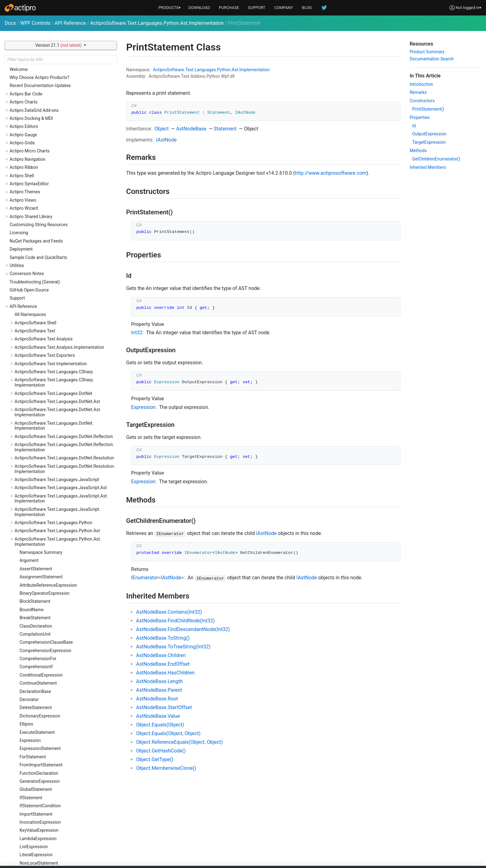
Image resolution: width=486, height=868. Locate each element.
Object (161, 129)
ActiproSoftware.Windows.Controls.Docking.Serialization (57, 785)
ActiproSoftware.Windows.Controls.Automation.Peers (61, 634)
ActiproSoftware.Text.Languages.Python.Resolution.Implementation (65, 420)
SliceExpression (35, 268)
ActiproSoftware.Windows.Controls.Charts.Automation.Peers (56, 690)
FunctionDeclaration (39, 96)
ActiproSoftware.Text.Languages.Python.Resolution (64, 409)
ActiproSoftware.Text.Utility (41, 607)
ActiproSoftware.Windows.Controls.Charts (55, 680)
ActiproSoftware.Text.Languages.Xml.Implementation (51, 471)
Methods (418, 151)
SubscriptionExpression (42, 309)
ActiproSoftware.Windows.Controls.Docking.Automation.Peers (57, 758)
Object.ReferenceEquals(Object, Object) (179, 742)
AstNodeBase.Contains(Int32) (169, 612)
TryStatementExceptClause (46, 325)
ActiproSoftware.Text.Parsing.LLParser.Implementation (52, 547)
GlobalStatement (36, 112)
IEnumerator (145, 578)
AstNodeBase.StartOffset (164, 707)
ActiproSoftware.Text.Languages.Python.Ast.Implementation (157, 23)
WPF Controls (35, 23)
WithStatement (34, 358)
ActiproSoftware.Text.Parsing (43, 498)
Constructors (422, 101)
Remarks (418, 92)
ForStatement (33, 80)
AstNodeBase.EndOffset (163, 664)
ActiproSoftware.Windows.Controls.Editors (56, 796)
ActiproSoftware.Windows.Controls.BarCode (57, 645)
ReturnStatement (36, 243)
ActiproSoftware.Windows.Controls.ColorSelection (63, 717)
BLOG (307, 8)
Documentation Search (432, 59)
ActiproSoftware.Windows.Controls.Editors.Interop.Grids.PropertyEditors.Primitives (64, 860)
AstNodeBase (191, 129)
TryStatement (33, 317)
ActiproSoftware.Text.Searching (45, 566)
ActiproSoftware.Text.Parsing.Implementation (59, 506)
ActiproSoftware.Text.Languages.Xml (51, 447)
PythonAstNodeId (37, 227)
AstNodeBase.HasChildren (165, 673)
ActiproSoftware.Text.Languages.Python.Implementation (54, 377)
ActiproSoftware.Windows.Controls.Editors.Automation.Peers (56, 807)
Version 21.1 (59, 45)
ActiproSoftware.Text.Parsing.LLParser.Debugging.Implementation (63, 534)
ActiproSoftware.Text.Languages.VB (49, 431)
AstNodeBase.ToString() (163, 638)
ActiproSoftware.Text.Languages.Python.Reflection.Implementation (64, 398)
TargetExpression (429, 142)
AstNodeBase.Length (159, 681)
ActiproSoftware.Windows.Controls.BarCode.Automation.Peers (58, 656)
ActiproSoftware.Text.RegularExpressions (55, 558)
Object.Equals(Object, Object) (168, 733)
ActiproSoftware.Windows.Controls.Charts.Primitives (66, 709)
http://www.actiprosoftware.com (331, 173)
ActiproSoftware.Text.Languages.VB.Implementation (65, 439)
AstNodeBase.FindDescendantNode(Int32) (183, 629)
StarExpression (34, 284)
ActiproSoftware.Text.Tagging (43, 582)
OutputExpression (429, 134)
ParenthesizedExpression (44, 203)
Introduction (421, 84)
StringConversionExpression (47, 300)
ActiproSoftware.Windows (40, 615)
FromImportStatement (41, 88)
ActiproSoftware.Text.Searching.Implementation (61, 574)
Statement (30, 292)
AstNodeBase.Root (157, 699)
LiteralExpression (36, 178)
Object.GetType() (155, 759)
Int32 (137, 333)
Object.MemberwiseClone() (166, 768)
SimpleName (32, 260)
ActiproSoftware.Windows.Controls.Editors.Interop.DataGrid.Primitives (64, 833)
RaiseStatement (35, 235)
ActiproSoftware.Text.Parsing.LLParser (52, 515)
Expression (143, 407)
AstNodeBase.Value (158, 716)
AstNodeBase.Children (161, 655)
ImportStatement (36, 137)
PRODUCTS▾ (170, 8)
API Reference (70, 23)
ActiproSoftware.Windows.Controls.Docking (57, 747)
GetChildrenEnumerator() (436, 159)
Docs (10, 23)
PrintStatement (34, 219)
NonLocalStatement (39, 186)
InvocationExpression (40, 145)
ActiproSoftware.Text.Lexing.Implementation (58, 490)
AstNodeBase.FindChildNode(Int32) (175, 621)
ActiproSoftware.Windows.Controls (48, 623)
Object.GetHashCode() (161, 751)
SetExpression (33, 252)
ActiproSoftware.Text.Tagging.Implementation (59, 590)
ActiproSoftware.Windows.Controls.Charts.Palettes (64, 701)
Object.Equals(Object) (160, 725)
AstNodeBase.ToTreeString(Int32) (173, 647)
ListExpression (34, 170)
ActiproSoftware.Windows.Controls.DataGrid (57, 739)
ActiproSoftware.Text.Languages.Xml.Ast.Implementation (55, 458)
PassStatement (34, 211)
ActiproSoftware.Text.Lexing (42, 482)
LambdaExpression (38, 162)
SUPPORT (257, 8)
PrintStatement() (428, 109)
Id (414, 126)
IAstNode (166, 140)
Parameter (30, 194)
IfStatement (31, 121)
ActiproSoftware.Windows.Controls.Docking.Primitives (57, 772)
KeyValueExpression (39, 153)
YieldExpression (35, 366)
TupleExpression (35, 333)
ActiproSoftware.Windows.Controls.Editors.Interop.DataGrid (64, 820)
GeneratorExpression (40, 104)
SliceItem (29, 276)
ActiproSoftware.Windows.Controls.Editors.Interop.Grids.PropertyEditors (64, 846)
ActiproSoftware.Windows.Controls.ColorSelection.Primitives (64, 728)
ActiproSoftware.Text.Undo (41, 598)
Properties (420, 117)
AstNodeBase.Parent (159, 690)
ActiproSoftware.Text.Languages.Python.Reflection (64, 388)
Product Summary (427, 52)
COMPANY (284, 8)
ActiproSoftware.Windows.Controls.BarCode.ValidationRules (58, 669)
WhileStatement (35, 350)
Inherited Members (428, 167)
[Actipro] (20, 8)
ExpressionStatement (40, 72)
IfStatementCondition (40, 129)
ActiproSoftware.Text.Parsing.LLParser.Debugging (63, 523)
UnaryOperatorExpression (44, 341)
